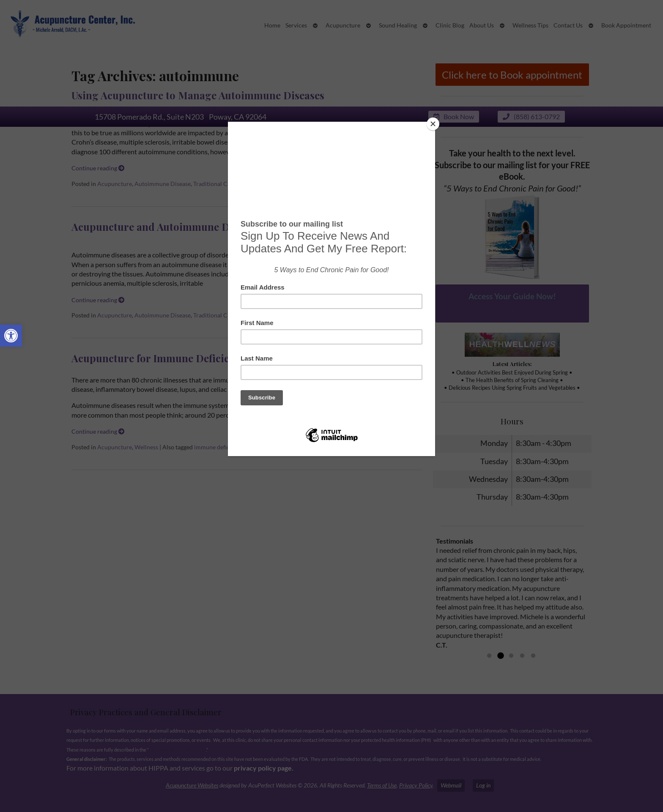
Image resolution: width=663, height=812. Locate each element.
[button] (11, 336)
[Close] (433, 124)
